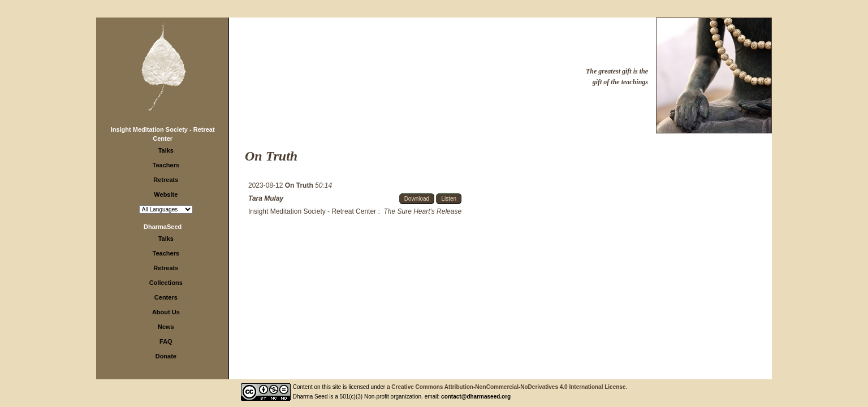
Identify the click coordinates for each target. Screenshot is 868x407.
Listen (449, 199)
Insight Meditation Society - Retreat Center (312, 211)
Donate (166, 356)
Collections (166, 283)
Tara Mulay (266, 198)
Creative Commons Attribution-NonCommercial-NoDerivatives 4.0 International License (508, 387)
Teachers (166, 165)
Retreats (166, 180)
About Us (166, 312)
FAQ (166, 341)
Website (166, 194)
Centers (166, 297)
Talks (166, 150)
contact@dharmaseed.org (476, 397)
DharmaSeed (163, 227)
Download (417, 199)
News (166, 327)
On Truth (300, 185)
